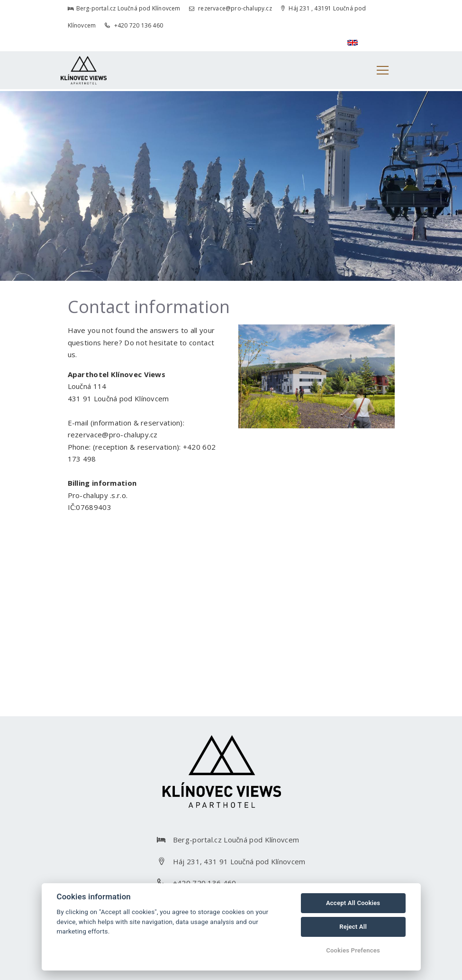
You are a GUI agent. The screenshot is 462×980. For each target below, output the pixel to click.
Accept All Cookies (353, 903)
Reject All (353, 927)
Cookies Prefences (353, 950)
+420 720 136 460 (134, 25)
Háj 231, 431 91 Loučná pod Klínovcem (239, 861)
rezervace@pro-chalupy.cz (231, 8)
